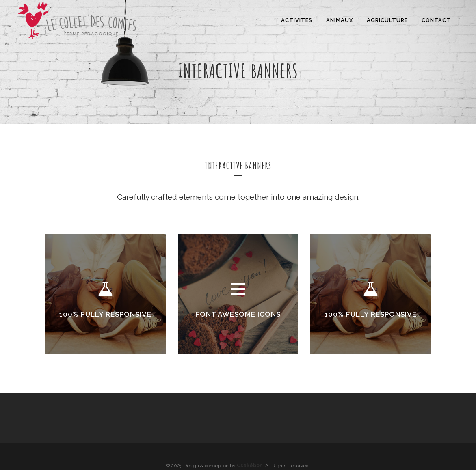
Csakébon (250, 466)
